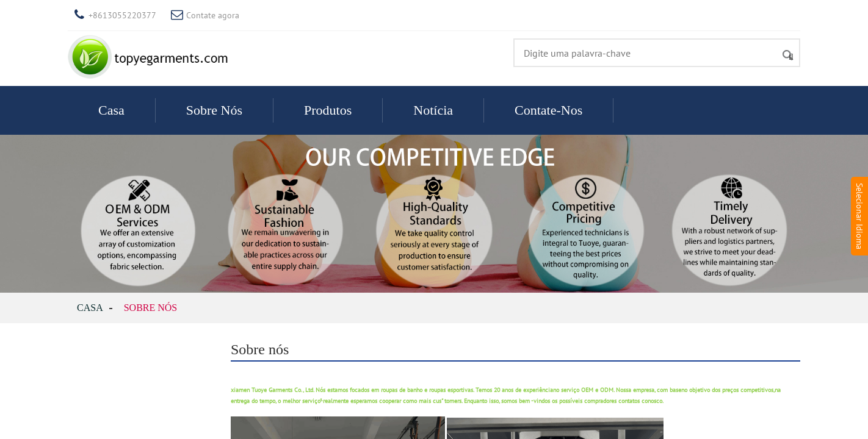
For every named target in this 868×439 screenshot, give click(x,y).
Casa (111, 110)
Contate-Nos (548, 110)
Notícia (433, 110)
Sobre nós (214, 110)
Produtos (328, 110)
